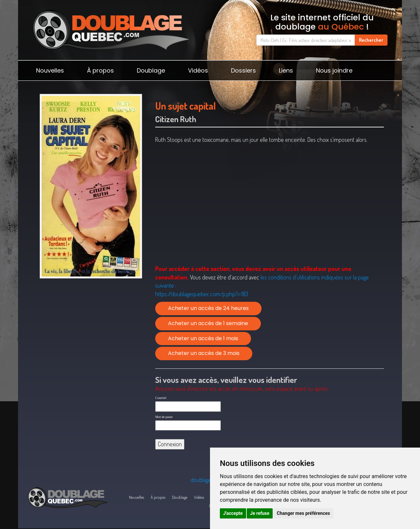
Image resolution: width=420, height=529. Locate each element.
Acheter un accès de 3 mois (204, 353)
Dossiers (243, 70)
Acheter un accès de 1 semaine (208, 323)
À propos (100, 70)
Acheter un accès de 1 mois (203, 338)
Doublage (151, 70)
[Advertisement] (91, 332)
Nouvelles (50, 70)
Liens (286, 70)
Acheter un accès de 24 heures (208, 308)
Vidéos (198, 70)
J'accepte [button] (233, 513)
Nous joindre (334, 70)
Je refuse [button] (260, 513)
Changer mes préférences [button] (304, 513)
